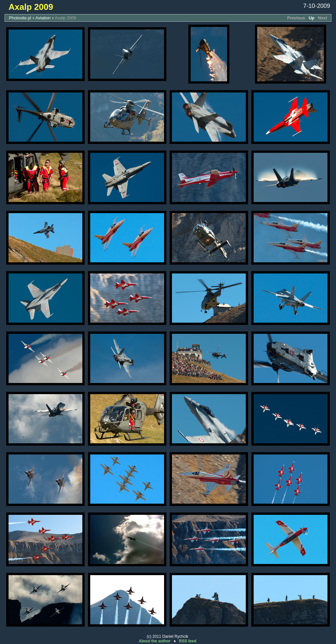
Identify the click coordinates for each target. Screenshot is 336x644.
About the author (155, 641)
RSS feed (188, 641)
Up (312, 18)
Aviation (43, 18)
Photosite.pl (20, 18)
